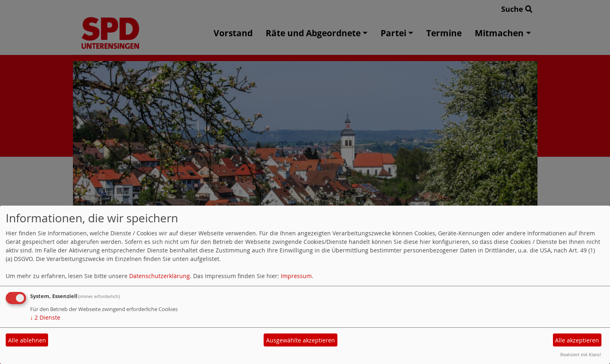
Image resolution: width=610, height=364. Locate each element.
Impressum (296, 276)
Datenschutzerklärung (160, 276)
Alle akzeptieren (577, 340)
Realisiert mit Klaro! (581, 354)
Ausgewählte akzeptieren (301, 340)
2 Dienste (45, 317)
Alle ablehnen (27, 340)
